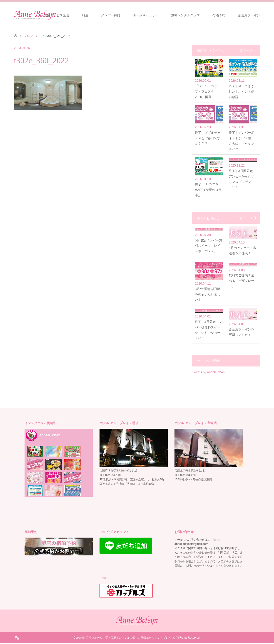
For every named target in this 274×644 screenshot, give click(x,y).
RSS (17, 638)
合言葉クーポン (249, 15)
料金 (85, 15)
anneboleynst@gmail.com (191, 545)
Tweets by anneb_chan (208, 373)
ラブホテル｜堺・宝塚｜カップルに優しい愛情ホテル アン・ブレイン (131, 638)
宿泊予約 (219, 15)
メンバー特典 (111, 15)
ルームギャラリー (146, 15)
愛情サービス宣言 (57, 15)
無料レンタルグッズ (185, 15)
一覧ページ (244, 50)
